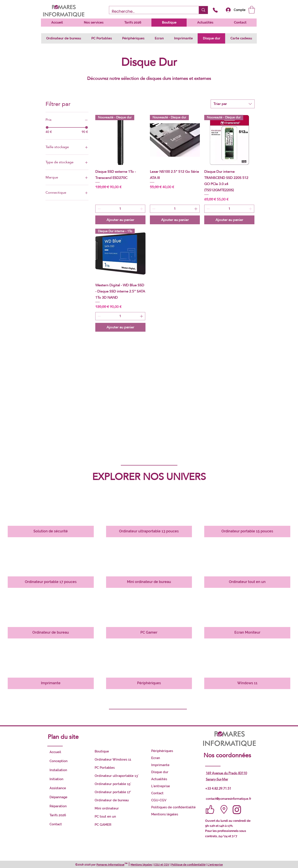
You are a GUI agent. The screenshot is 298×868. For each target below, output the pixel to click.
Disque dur (160, 772)
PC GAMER (103, 825)
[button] (252, 10)
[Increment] (142, 209)
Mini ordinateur (107, 808)
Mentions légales (165, 814)
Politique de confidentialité (188, 865)
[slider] (47, 127)
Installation (58, 770)
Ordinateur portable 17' (113, 792)
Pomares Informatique (110, 865)
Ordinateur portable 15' (113, 784)
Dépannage (58, 797)
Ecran (156, 758)
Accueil (55, 752)
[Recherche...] (151, 11)
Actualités (159, 779)
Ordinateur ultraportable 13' (117, 776)
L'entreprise (161, 786)
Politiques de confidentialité (173, 807)
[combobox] (233, 104)
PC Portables (105, 768)
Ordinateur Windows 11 (113, 759)
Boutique (102, 751)
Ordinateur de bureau (112, 800)
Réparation (58, 806)
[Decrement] (99, 209)
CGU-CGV (159, 800)
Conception (59, 761)
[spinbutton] (120, 209)
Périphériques (162, 751)
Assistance (58, 788)
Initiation (56, 779)
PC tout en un (105, 817)
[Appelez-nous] (215, 10)
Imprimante (160, 765)
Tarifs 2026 (58, 815)
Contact (56, 824)
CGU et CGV (162, 865)
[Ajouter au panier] (120, 220)
